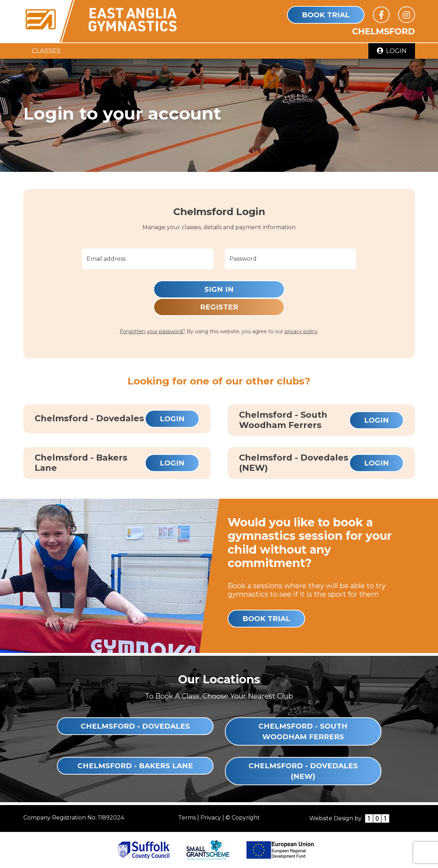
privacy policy (301, 331)
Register (219, 307)
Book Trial (326, 15)
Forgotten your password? (153, 331)
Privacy (211, 818)
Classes (46, 51)
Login (392, 51)
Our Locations (219, 679)
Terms (187, 818)
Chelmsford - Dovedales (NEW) (303, 771)
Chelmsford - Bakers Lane (135, 766)
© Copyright (243, 818)
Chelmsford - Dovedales (135, 726)
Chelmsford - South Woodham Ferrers (303, 731)
